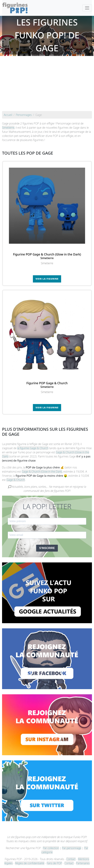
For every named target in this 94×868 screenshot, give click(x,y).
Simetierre (8, 128)
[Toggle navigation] (87, 8)
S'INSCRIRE (47, 548)
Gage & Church (16, 480)
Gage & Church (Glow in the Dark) (42, 472)
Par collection (51, 848)
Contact (71, 859)
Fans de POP (54, 863)
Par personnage (72, 848)
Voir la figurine (47, 279)
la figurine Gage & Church (33, 448)
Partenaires (83, 863)
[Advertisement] (47, 85)
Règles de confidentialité (30, 863)
